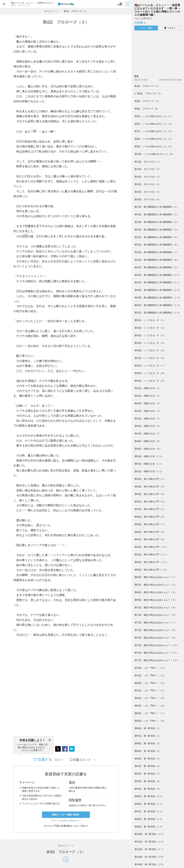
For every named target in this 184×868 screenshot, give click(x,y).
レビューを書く (146, 28)
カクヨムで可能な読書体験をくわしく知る (66, 826)
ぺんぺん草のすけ (143, 18)
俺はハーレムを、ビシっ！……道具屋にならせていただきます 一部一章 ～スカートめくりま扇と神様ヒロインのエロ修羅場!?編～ (158, 10)
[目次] (128, 4)
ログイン (77, 821)
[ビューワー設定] (120, 4)
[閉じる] (50, 740)
